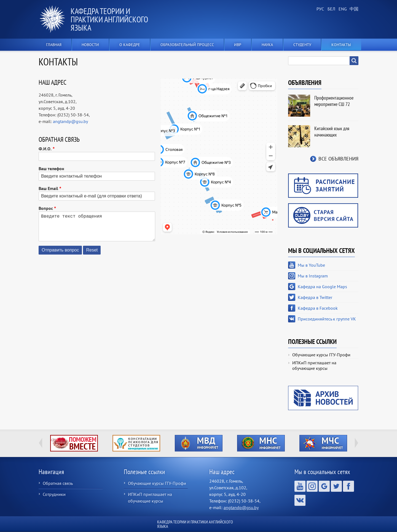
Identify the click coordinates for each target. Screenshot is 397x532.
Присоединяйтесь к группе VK (327, 319)
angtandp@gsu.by (70, 121)
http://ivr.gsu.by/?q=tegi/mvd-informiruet (199, 443)
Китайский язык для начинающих (332, 132)
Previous (41, 443)
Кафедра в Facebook (318, 308)
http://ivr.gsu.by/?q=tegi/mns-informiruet (261, 443)
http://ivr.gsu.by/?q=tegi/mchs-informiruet (323, 443)
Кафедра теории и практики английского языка (109, 19)
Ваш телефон (51, 169)
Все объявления (338, 159)
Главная (54, 45)
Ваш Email (48, 188)
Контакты (341, 45)
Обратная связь (58, 483)
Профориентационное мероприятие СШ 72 (334, 101)
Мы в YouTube (311, 265)
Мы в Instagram (313, 276)
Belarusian (331, 9)
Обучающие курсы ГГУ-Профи (321, 355)
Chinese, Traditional (353, 9)
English (342, 9)
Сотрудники (54, 494)
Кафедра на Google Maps (322, 287)
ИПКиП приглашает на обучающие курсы (314, 365)
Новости (90, 45)
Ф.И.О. (45, 149)
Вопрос (46, 208)
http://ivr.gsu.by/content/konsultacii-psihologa (136, 443)
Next (356, 443)
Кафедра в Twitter (315, 297)
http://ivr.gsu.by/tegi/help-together (74, 443)
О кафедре (130, 45)
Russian (320, 9)
